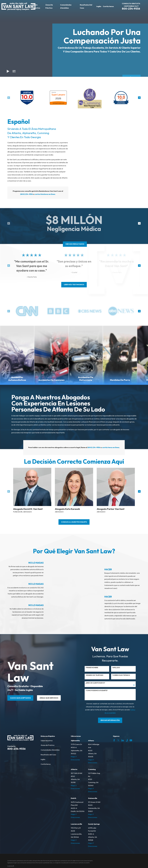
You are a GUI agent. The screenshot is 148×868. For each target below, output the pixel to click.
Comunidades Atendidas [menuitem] (66, 6)
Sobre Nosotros (47, 741)
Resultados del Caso (48, 755)
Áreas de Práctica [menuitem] (49, 6)
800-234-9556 (131, 9)
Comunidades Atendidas (50, 750)
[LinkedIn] (123, 740)
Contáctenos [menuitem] (108, 6)
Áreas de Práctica (48, 745)
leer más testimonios (74, 285)
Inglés (43, 759)
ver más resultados (75, 244)
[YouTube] (131, 740)
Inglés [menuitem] (99, 6)
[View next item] (139, 98)
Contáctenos (46, 764)
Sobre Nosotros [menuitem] (36, 6)
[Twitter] (118, 740)
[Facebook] (114, 740)
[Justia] (127, 740)
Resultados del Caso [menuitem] (86, 6)
